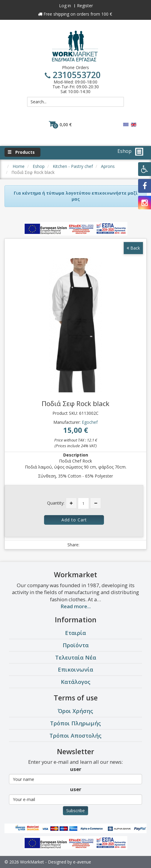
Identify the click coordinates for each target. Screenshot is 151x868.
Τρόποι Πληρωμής (75, 723)
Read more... (76, 606)
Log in (65, 6)
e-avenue (82, 862)
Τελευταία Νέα (76, 657)
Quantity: (56, 503)
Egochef (90, 422)
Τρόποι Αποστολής (75, 735)
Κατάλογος (76, 682)
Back (133, 248)
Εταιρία (75, 633)
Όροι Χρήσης (75, 711)
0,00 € (60, 124)
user (76, 769)
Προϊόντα (76, 645)
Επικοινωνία (75, 669)
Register (85, 6)
